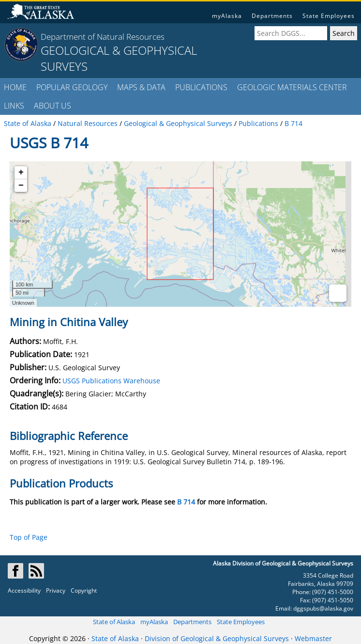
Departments (272, 16)
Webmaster (313, 638)
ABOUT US (53, 106)
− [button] (21, 186)
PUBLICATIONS (201, 87)
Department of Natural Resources (103, 37)
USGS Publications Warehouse (111, 381)
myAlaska (227, 16)
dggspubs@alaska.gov (323, 608)
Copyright (84, 590)
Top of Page (29, 537)
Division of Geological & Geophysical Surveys (217, 638)
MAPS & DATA (141, 87)
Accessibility (24, 590)
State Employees (329, 16)
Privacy (56, 590)
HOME (15, 87)
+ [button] (21, 173)
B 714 (186, 502)
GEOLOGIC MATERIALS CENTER (292, 87)
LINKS (14, 106)
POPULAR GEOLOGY (72, 87)
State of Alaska (114, 622)
